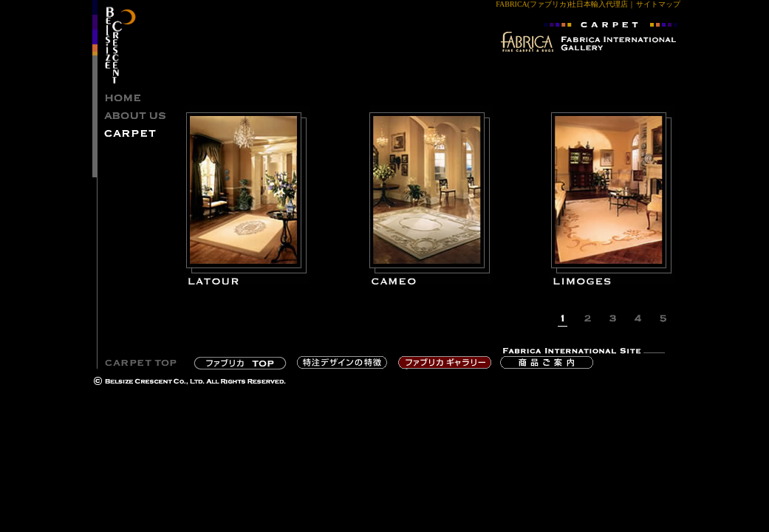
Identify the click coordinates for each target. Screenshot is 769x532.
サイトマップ (658, 4)
